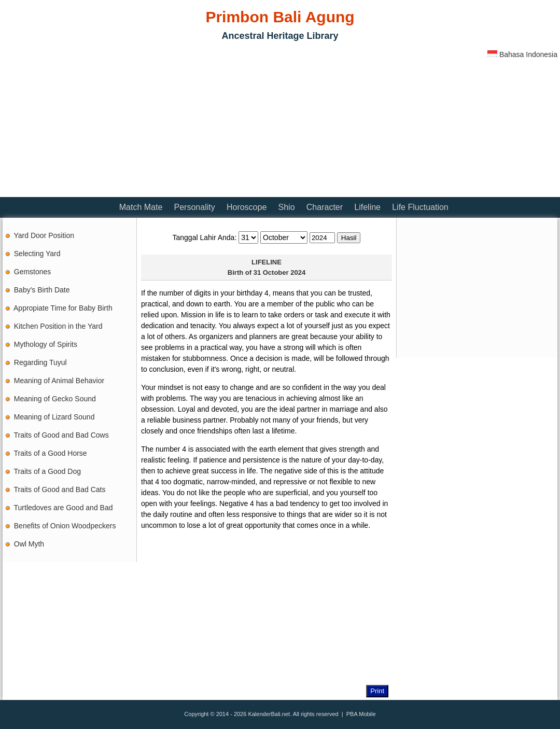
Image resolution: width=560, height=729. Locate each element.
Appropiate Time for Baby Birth (63, 308)
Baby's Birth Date (42, 290)
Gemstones (33, 272)
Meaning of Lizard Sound (54, 417)
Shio (287, 207)
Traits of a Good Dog (47, 471)
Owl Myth (29, 544)
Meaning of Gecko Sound (55, 399)
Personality (195, 207)
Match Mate (141, 207)
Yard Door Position (44, 235)
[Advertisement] (124, 122)
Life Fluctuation (420, 207)
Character (325, 207)
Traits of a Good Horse (51, 453)
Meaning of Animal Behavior (59, 381)
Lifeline (367, 207)
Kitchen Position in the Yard (58, 326)
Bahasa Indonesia (522, 54)
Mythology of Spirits (46, 344)
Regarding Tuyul (40, 362)
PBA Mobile (361, 714)
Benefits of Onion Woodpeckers (65, 526)
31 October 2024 (279, 272)
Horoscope (247, 207)
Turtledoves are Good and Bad (64, 508)
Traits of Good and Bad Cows (61, 435)
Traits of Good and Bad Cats (60, 489)
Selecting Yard (37, 254)
